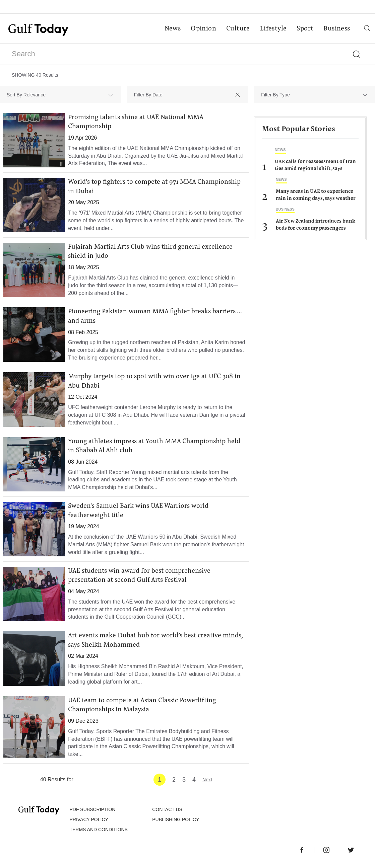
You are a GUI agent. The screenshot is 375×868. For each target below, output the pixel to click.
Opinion (203, 29)
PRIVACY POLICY (89, 822)
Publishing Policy (176, 822)
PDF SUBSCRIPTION (92, 812)
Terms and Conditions (98, 833)
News (172, 29)
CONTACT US (167, 812)
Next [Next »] (207, 783)
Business (337, 29)
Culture (238, 29)
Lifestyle (273, 29)
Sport (305, 29)
